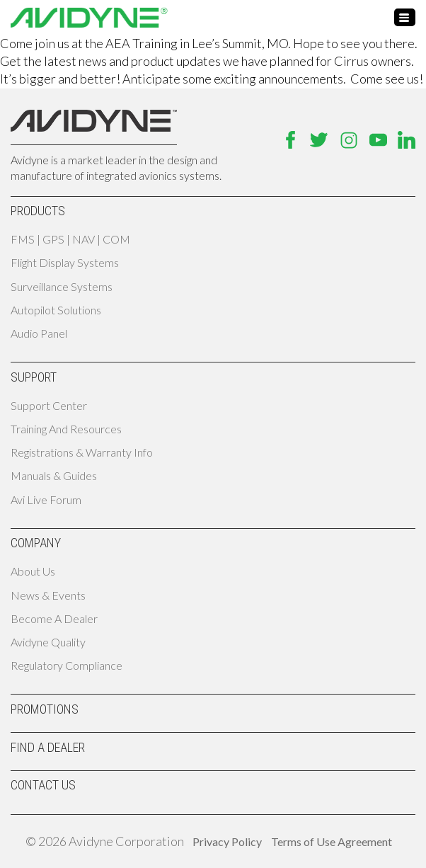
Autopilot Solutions (56, 310)
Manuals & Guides (54, 475)
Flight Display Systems (65, 262)
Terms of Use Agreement (332, 841)
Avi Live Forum (46, 499)
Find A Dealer (48, 747)
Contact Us (43, 785)
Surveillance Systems (62, 286)
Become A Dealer (54, 618)
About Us (33, 571)
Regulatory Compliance (67, 665)
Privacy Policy (227, 841)
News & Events (48, 595)
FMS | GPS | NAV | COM (70, 239)
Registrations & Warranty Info (82, 452)
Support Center (49, 405)
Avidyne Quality (48, 642)
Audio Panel (39, 333)
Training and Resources (66, 429)
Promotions (45, 709)
